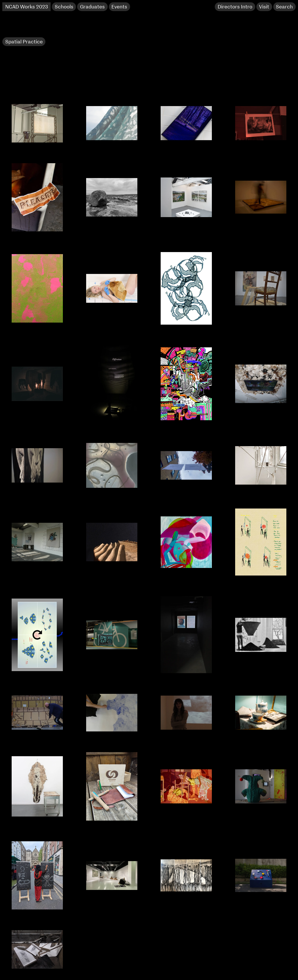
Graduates (92, 7)
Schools (64, 7)
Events (119, 7)
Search (284, 7)
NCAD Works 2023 (27, 7)
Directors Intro (235, 7)
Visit (264, 7)
